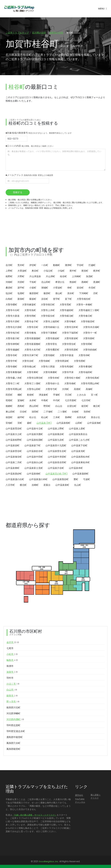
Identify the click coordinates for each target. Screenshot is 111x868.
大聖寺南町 (70, 384)
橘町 (20, 395)
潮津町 (68, 265)
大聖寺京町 (33, 327)
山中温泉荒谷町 (14, 429)
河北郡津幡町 (13, 714)
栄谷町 (80, 288)
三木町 (57, 418)
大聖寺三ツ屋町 (33, 384)
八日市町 (10, 485)
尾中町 (73, 271)
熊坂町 (73, 282)
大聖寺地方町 (13, 333)
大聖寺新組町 (52, 339)
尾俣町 (85, 271)
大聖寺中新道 (67, 356)
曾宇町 (57, 299)
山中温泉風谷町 (56, 435)
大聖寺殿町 (49, 356)
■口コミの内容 (30, 146)
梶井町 (97, 271)
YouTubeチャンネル (80, 801)
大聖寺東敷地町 (14, 373)
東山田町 (10, 412)
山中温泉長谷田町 (57, 463)
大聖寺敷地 (30, 333)
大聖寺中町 (11, 361)
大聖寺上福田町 (51, 322)
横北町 (23, 485)
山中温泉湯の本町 (38, 480)
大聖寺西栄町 (62, 361)
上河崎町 (76, 277)
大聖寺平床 (68, 373)
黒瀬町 (97, 282)
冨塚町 (21, 401)
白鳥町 (9, 299)
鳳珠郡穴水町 (13, 743)
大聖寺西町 (80, 361)
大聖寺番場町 (85, 367)
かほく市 (13, 684)
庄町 (96, 294)
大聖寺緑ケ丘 (52, 384)
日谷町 (23, 412)
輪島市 (12, 660)
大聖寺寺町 (11, 356)
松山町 (45, 418)
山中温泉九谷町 (56, 440)
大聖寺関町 (87, 344)
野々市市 (13, 702)
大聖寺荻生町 (48, 316)
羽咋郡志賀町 (13, 726)
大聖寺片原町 (13, 322)
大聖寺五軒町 (71, 327)
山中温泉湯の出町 (15, 480)
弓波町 (87, 480)
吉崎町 (35, 485)
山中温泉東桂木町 (81, 463)
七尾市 (10, 649)
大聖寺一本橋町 (84, 305)
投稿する (18, 193)
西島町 (21, 406)
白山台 (59, 406)
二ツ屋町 (62, 412)
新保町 (21, 299)
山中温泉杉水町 (35, 451)
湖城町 (45, 288)
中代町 (57, 401)
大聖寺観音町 (88, 322)
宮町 (20, 423)
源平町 (21, 288)
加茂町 (89, 277)
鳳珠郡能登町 (13, 749)
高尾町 (77, 389)
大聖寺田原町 (71, 350)
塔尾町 (9, 401)
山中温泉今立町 (35, 429)
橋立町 (97, 406)
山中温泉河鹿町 (35, 435)
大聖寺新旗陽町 (33, 339)
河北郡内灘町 (15, 720)
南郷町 (9, 406)
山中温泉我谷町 (61, 480)
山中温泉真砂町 (14, 474)
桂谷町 (63, 277)
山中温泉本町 (76, 468)
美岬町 (68, 418)
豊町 (76, 480)
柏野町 (9, 277)
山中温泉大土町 (14, 435)
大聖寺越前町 (67, 311)
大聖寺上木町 (48, 311)
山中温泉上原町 (77, 429)
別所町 (87, 412)
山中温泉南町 (34, 474)
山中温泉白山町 (35, 463)
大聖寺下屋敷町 (49, 333)
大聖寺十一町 (90, 333)
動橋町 (57, 265)
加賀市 (12, 672)
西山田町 (34, 406)
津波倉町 (44, 395)
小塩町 (61, 271)
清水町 (71, 294)
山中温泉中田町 (35, 457)
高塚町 (89, 389)
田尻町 (9, 395)
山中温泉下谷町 (79, 446)
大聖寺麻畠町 (29, 305)
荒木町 (21, 265)
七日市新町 (71, 401)
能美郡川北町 (13, 708)
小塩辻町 (48, 271)
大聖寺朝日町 (48, 305)
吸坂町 (33, 299)
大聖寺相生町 (84, 299)
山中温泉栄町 (13, 446)
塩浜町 (9, 294)
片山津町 (50, 277)
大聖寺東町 (33, 373)
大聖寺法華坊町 (35, 378)
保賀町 (9, 418)
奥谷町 (35, 271)
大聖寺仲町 (84, 356)
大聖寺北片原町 (14, 327)
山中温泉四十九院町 (56, 446)
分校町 (75, 412)
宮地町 (9, 423)
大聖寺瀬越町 (13, 350)
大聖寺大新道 (13, 316)
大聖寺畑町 (11, 367)
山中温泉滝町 (78, 451)
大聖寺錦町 (44, 361)
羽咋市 (10, 678)
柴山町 (59, 294)
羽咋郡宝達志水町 (16, 731)
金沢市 (13, 643)
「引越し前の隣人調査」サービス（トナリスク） (34, 815)
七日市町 (86, 401)
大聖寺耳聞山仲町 (90, 384)
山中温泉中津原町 (57, 457)
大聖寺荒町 (65, 305)
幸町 (70, 288)
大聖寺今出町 (13, 311)
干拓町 (33, 282)
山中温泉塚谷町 (14, 457)
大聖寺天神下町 (30, 356)
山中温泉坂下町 (33, 446)
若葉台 (47, 485)
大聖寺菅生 (51, 344)
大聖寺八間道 (48, 367)
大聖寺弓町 (51, 389)
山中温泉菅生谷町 (57, 451)
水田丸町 (81, 418)
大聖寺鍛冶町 (67, 316)
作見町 (92, 288)
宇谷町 (80, 265)
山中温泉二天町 (14, 463)
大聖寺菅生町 (69, 344)
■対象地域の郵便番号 (39, 133)
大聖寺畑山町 (29, 367)
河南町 (9, 282)
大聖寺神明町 (13, 344)
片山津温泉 (35, 277)
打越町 (92, 265)
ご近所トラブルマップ (17, 33)
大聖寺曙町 (11, 305)
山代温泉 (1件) (44, 423)
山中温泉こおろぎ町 (79, 440)
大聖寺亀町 (70, 322)
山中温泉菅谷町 (14, 451)
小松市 (12, 655)
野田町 (47, 406)
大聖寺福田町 (85, 373)
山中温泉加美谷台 (78, 435)
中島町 (45, 401)
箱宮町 (85, 406)
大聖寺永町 (28, 361)
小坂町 (33, 288)
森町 (29, 423)
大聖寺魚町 (30, 311)
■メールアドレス (29, 176)
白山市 (12, 690)
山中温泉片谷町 (56, 468)
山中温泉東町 (13, 468)
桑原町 (9, 288)
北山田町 (46, 282)
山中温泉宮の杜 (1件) (57, 474)
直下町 (68, 299)
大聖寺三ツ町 (13, 384)
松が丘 (33, 418)
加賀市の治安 (56, 33)
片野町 (21, 277)
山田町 (79, 423)
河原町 (21, 282)
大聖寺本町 (54, 378)
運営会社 (79, 795)
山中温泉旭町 (94, 423)
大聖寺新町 (89, 339)
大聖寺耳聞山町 (14, 389)
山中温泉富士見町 (34, 468)
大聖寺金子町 (31, 322)
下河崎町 (84, 294)
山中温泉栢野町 (14, 440)
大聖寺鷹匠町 (52, 350)
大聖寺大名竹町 (33, 350)
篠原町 (47, 294)
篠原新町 (34, 294)
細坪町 (21, 418)
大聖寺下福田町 (70, 333)
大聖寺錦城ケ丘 (51, 327)
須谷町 (45, 299)
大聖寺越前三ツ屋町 (89, 311)
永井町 (33, 401)
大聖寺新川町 (13, 339)
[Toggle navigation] (102, 9)
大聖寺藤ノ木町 (14, 378)
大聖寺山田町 (34, 389)
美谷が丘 (96, 418)
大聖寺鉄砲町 (90, 350)
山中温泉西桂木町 (81, 457)
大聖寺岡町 (30, 316)
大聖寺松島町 (92, 378)
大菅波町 (22, 271)
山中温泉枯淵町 (35, 440)
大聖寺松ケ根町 (72, 378)
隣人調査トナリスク (96, 797)
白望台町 (72, 406)
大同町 (65, 389)
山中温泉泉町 (62, 485)
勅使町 (30, 395)
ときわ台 (81, 395)
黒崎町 (85, 282)
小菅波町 (58, 288)
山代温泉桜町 (63, 423)
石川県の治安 (39, 33)
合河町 (9, 265)
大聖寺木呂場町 (91, 327)
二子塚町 (48, 412)
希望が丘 (60, 282)
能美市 (12, 696)
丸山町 (78, 485)
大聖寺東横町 (50, 373)
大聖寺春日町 (85, 316)
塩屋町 (21, 294)
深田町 (35, 412)
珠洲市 (10, 666)
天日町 (68, 395)
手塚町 (57, 395)
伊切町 (33, 265)
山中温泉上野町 (56, 429)
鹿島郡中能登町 (15, 737)
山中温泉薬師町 (81, 474)
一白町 (45, 265)
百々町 (94, 395)
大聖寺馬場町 (67, 367)
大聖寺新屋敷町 (33, 344)
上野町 (9, 271)
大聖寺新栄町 (71, 339)
